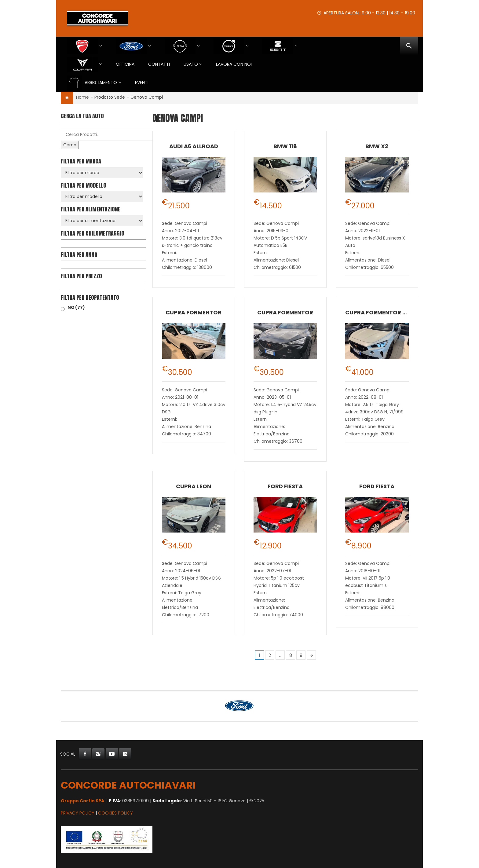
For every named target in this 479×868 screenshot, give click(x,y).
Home (82, 97)
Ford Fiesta (285, 486)
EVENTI (142, 82)
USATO (191, 64)
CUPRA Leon (194, 486)
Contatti (159, 64)
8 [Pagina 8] (291, 655)
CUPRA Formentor (194, 312)
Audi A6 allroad (194, 146)
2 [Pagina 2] (270, 655)
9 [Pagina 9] (301, 655)
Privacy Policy (78, 813)
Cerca (70, 145)
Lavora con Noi (234, 64)
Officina (125, 64)
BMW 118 (285, 146)
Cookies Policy (115, 813)
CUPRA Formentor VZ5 (379, 312)
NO (76, 307)
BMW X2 (377, 146)
